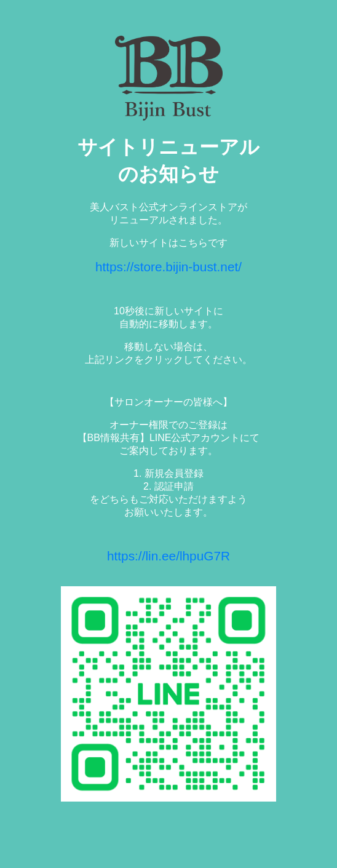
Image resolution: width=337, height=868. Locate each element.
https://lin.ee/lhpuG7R (168, 556)
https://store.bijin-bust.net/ (168, 267)
